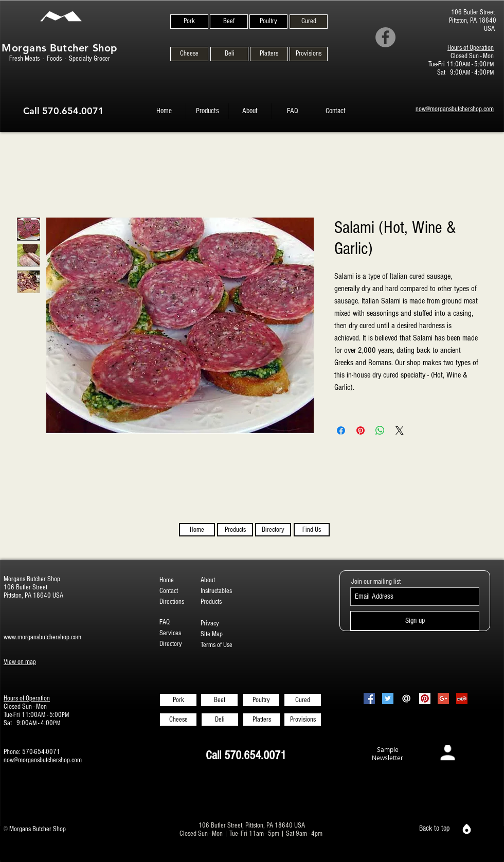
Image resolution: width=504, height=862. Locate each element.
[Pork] (189, 22)
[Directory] (273, 530)
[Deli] (229, 54)
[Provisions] (309, 54)
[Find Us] (312, 530)
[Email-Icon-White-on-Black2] (406, 698)
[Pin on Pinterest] (361, 430)
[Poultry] (268, 22)
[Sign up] (415, 621)
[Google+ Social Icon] (443, 698)
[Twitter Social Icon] (388, 698)
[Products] (235, 530)
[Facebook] (385, 37)
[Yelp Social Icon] (462, 698)
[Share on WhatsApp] (380, 430)
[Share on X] (400, 430)
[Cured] (309, 22)
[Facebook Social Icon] (369, 698)
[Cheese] (189, 54)
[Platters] (269, 54)
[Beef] (229, 22)
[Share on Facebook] (341, 430)
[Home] (197, 530)
